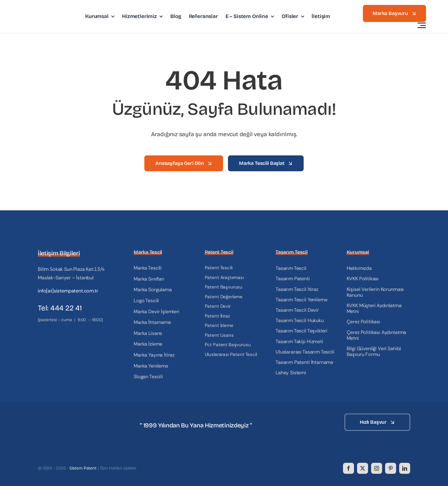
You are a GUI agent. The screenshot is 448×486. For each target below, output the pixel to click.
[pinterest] (391, 468)
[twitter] (363, 468)
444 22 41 (66, 308)
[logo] (47, 9)
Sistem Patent (83, 468)
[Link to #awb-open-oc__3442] (422, 25)
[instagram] (377, 468)
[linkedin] (405, 468)
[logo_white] (68, 416)
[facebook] (349, 468)
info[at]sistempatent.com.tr (68, 291)
